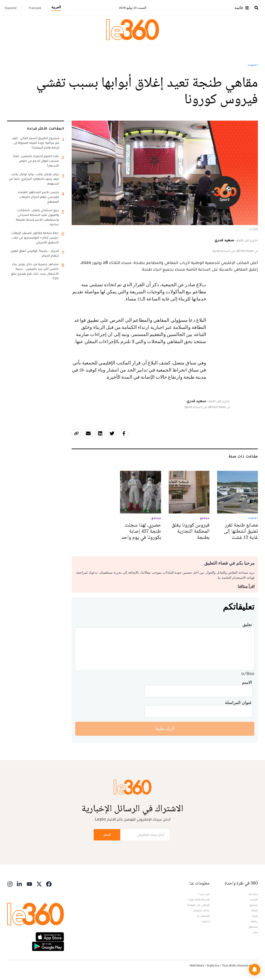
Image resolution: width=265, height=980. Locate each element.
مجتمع (254, 905)
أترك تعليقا (165, 728)
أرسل (107, 835)
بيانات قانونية (202, 910)
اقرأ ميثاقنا (246, 586)
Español (11, 8)
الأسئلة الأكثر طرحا (199, 899)
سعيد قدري (224, 240)
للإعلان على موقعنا (198, 905)
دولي (255, 932)
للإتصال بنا (203, 916)
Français (35, 8)
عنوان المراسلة (238, 702)
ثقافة (255, 910)
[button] (255, 970)
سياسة (253, 894)
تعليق (247, 624)
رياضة (254, 921)
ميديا (255, 916)
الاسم (247, 682)
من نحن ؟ (204, 894)
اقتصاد (253, 65)
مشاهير (253, 927)
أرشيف (205, 921)
